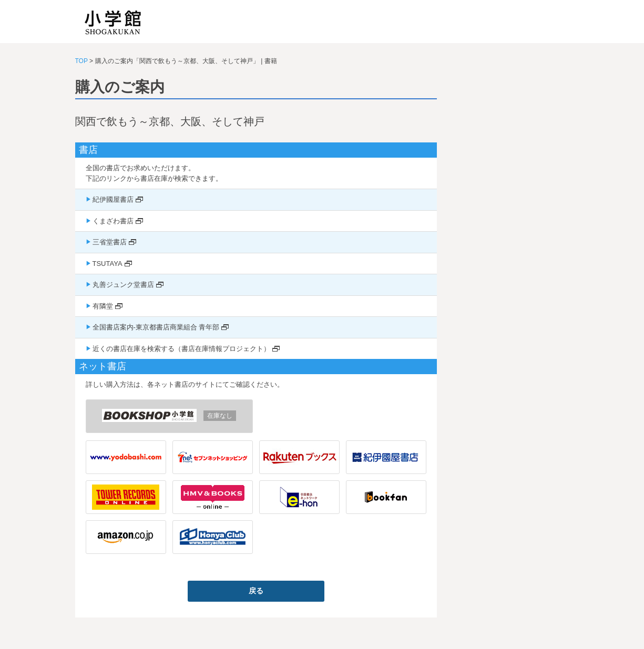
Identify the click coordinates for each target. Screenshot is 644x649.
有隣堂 (103, 306)
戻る (256, 591)
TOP (81, 61)
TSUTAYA (108, 264)
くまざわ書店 (113, 221)
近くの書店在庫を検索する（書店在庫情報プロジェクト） (181, 349)
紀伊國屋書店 (113, 199)
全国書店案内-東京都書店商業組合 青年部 (156, 327)
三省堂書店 (110, 242)
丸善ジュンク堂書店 (123, 285)
